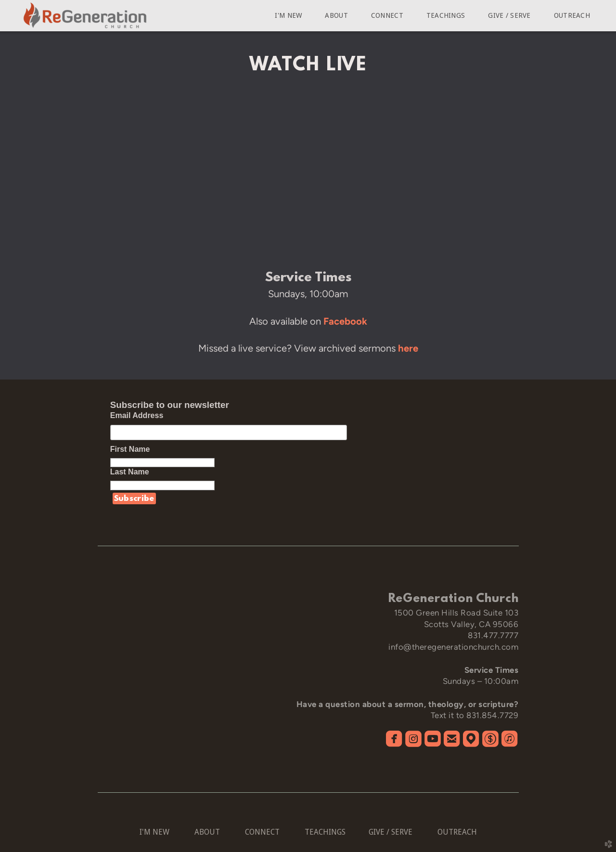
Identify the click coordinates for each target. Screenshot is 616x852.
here (408, 348)
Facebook (345, 321)
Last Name (135, 472)
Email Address (137, 415)
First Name (135, 449)
